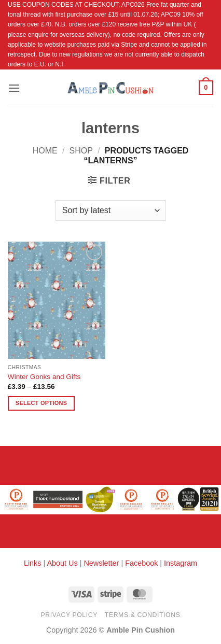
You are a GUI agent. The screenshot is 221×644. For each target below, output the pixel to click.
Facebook (141, 563)
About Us (62, 563)
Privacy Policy (69, 615)
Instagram (181, 563)
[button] (14, 88)
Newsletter (101, 563)
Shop (81, 151)
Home (45, 151)
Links (34, 563)
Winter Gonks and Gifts (44, 377)
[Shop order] (111, 211)
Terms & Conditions (143, 615)
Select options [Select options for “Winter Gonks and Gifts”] (41, 403)
